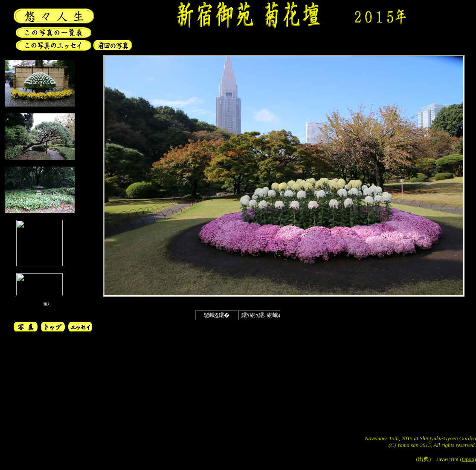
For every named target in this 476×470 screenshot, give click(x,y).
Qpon (468, 459)
